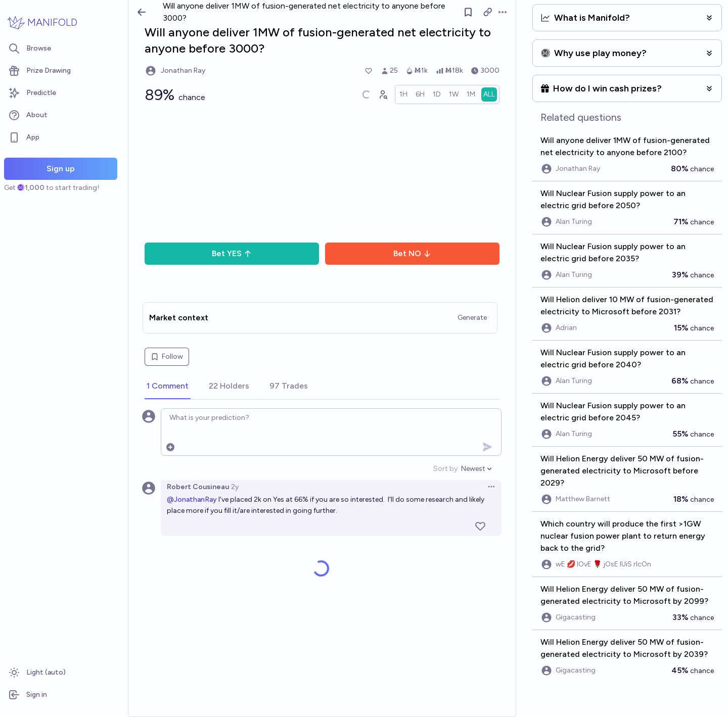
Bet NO (412, 253)
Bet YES (232, 253)
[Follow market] (468, 12)
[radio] (403, 94)
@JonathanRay (192, 499)
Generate (472, 318)
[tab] (168, 387)
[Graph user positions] (383, 94)
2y (235, 487)
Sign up (61, 169)
